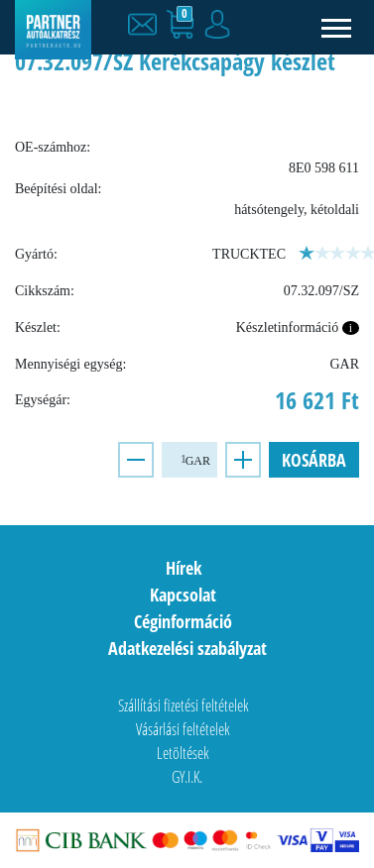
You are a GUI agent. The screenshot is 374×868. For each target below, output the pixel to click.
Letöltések (183, 753)
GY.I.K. (187, 777)
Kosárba (314, 460)
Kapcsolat (183, 595)
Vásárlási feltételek (183, 729)
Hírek (184, 568)
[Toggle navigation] (337, 27)
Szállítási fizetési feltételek (184, 705)
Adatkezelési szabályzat (187, 648)
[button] (147, 25)
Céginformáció (183, 621)
